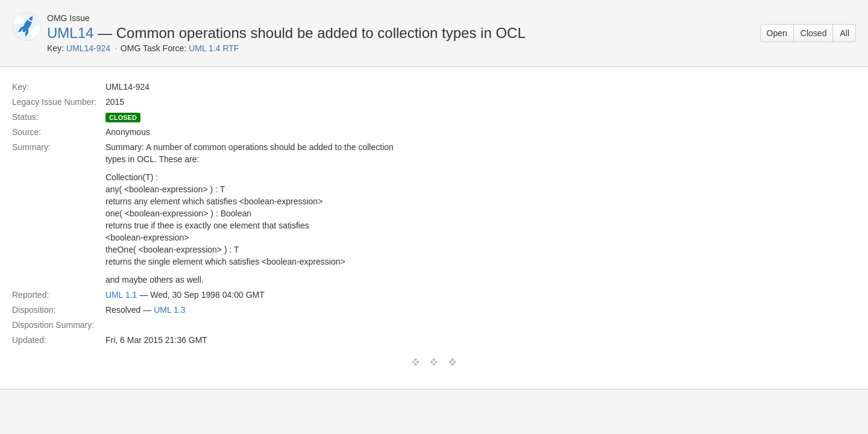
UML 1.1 (121, 295)
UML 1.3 (169, 310)
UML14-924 (88, 48)
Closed (814, 33)
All (844, 33)
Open (777, 33)
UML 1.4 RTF (214, 48)
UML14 (70, 33)
